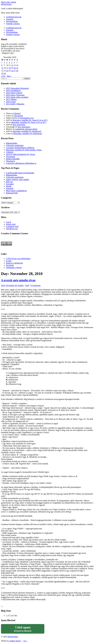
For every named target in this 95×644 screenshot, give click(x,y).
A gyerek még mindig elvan (18, 280)
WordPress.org (12, 229)
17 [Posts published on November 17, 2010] (7, 68)
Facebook (10, 265)
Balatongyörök (12, 193)
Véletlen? (17, 113)
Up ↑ (26, 641)
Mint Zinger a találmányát (16, 191)
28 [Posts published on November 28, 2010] (17, 71)
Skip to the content (8, 2)
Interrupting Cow (27, 118)
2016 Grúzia (11, 102)
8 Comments (35, 285)
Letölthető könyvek (14, 17)
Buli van (9, 182)
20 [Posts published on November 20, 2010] (15, 68)
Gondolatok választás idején (26, 129)
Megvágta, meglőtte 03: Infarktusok (27, 131)
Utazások (10, 19)
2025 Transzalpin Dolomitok (17, 88)
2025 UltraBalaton (13, 91)
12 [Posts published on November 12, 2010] (12, 65)
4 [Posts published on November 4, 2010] (9, 63)
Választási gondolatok (15, 145)
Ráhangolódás (12, 143)
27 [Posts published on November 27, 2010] (15, 71)
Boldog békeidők (13, 159)
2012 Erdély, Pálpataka (15, 104)
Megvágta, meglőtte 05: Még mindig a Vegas (24, 150)
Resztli (9, 186)
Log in (9, 222)
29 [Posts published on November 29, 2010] (2, 73)
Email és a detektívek (14, 263)
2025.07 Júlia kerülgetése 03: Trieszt (20, 154)
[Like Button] (2, 607)
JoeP (27, 285)
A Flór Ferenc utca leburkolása (18, 259)
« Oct (3, 76)
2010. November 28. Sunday (12, 285)
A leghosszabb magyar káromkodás (20, 173)
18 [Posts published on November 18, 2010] (10, 68)
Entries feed (11, 224)
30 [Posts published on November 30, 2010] (5, 73)
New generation (19, 125)
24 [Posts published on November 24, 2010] (7, 71)
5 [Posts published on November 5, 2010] (12, 63)
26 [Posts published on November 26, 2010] (12, 71)
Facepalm (10, 184)
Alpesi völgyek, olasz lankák (17, 179)
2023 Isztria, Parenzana (15, 95)
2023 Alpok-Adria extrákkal (17, 97)
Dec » (9, 76)
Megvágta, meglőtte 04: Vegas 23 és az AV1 (30, 120)
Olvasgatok (18, 116)
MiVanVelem (6, 4)
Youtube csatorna (13, 24)
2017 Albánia (11, 99)
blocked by (23, 629)
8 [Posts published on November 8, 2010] (2, 65)
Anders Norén (15, 641)
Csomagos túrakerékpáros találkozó (20, 148)
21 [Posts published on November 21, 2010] (17, 68)
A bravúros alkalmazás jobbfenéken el (21, 163)
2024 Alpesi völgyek (14, 93)
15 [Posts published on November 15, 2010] (2, 68)
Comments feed (12, 226)
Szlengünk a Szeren (14, 267)
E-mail (9, 261)
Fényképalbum (12, 21)
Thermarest (10, 161)
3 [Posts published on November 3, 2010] (7, 63)
